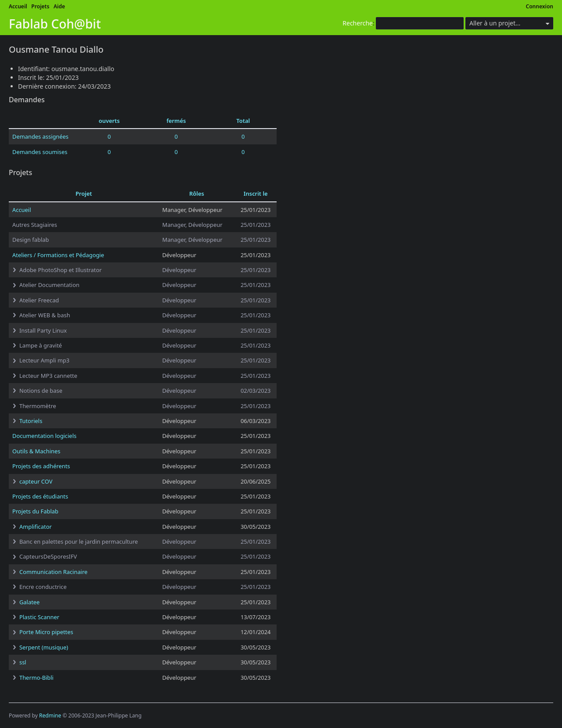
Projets (40, 6)
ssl (23, 662)
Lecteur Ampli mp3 (44, 360)
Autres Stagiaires (35, 225)
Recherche (358, 23)
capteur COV (36, 481)
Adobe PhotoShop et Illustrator (61, 270)
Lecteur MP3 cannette (48, 376)
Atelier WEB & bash (45, 315)
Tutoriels (31, 421)
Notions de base (41, 391)
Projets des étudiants (40, 496)
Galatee (29, 602)
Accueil (18, 6)
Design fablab (31, 240)
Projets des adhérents (41, 466)
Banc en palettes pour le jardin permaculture (79, 542)
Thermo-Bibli (36, 678)
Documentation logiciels (44, 436)
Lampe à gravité (41, 345)
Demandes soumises (40, 152)
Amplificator (36, 527)
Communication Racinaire (53, 572)
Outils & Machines (36, 451)
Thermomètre (38, 406)
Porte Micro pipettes (46, 632)
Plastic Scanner (39, 617)
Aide (59, 6)
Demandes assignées (40, 136)
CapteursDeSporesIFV (48, 556)
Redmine (50, 715)
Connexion (540, 6)
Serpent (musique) (44, 647)
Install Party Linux (43, 330)
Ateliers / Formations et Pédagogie (58, 255)
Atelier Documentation (49, 285)
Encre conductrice (43, 587)
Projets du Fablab (35, 511)
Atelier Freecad (39, 300)
